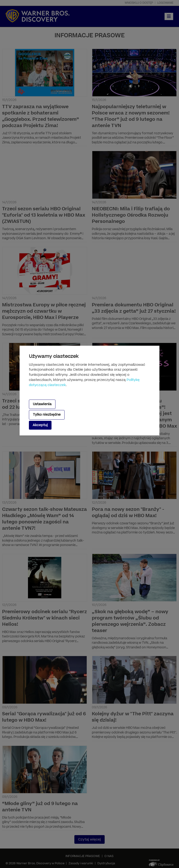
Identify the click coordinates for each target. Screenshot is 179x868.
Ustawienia (42, 404)
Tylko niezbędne (47, 415)
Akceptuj (40, 425)
